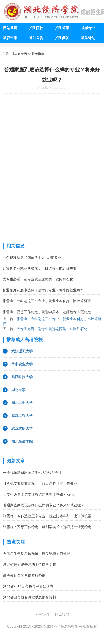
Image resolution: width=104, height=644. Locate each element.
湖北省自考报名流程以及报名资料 (30, 597)
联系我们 (62, 615)
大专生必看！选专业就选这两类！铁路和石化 (38, 279)
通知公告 (36, 38)
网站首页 (10, 28)
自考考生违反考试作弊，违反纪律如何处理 (37, 554)
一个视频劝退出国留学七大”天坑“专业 (32, 257)
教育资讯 (10, 38)
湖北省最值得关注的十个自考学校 (30, 564)
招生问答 (62, 38)
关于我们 (42, 615)
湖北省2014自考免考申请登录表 (28, 586)
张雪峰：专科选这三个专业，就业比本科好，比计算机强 (47, 301)
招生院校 (36, 28)
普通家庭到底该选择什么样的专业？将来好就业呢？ (43, 290)
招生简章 (62, 28)
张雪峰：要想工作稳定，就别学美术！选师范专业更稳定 (47, 312)
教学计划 (88, 38)
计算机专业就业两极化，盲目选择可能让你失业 (40, 268)
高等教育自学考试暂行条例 (24, 575)
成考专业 (88, 28)
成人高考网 (19, 54)
